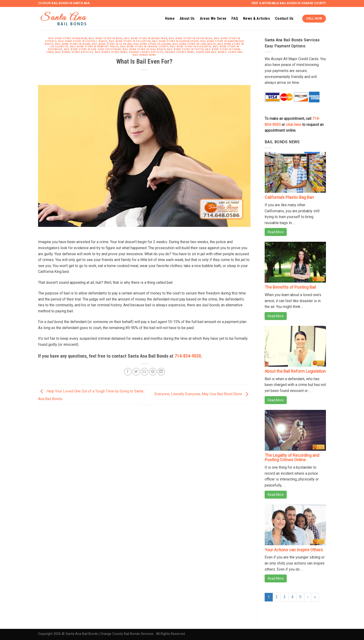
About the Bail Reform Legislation (295, 371)
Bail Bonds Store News (111, 52)
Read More (276, 232)
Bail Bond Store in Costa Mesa (190, 38)
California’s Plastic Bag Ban (289, 197)
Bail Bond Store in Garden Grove (175, 41)
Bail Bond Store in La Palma (112, 44)
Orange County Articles (146, 52)
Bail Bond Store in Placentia (191, 47)
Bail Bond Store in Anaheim (68, 38)
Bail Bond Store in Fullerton (130, 41)
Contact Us (284, 18)
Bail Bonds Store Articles (74, 52)
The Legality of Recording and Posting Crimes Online (292, 458)
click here (294, 125)
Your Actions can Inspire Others (294, 550)
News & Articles (257, 18)
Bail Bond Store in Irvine (73, 44)
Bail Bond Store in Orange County (144, 47)
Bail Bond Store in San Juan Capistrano (93, 49)
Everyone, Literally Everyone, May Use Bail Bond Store (202, 394)
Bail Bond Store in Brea (106, 38)
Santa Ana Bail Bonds (211, 52)
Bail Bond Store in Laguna (152, 44)
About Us (187, 18)
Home (170, 18)
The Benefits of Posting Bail (290, 287)
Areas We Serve (213, 18)
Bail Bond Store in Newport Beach (94, 47)
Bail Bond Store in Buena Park (146, 38)
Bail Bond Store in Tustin (185, 49)
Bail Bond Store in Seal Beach (144, 49)
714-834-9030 (188, 356)
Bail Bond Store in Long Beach (194, 44)
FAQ (235, 18)
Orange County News (180, 52)
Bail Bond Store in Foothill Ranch (83, 41)
